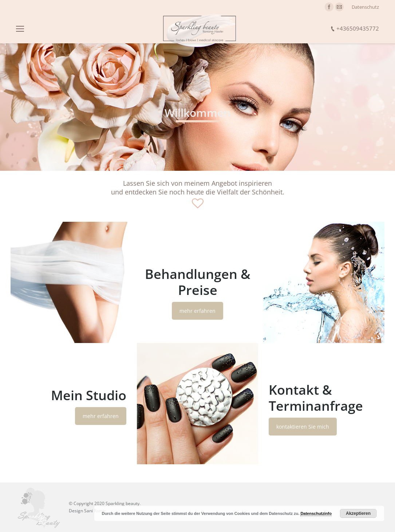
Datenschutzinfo (316, 513)
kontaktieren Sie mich (303, 427)
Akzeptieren (358, 513)
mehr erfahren (197, 311)
